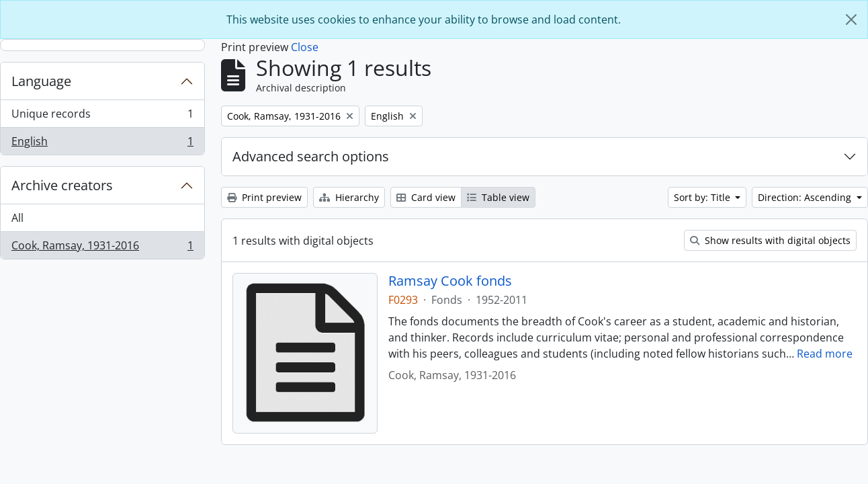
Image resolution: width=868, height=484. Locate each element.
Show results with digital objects (770, 240)
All (17, 218)
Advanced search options (311, 156)
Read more (825, 354)
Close (305, 47)
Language (41, 81)
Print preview (264, 197)
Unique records (102, 117)
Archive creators (62, 185)
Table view (498, 197)
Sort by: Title (703, 197)
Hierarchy (349, 197)
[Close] (851, 19)
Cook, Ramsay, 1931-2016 (102, 248)
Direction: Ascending (806, 197)
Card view (426, 197)
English (102, 144)
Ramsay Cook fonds (450, 281)
